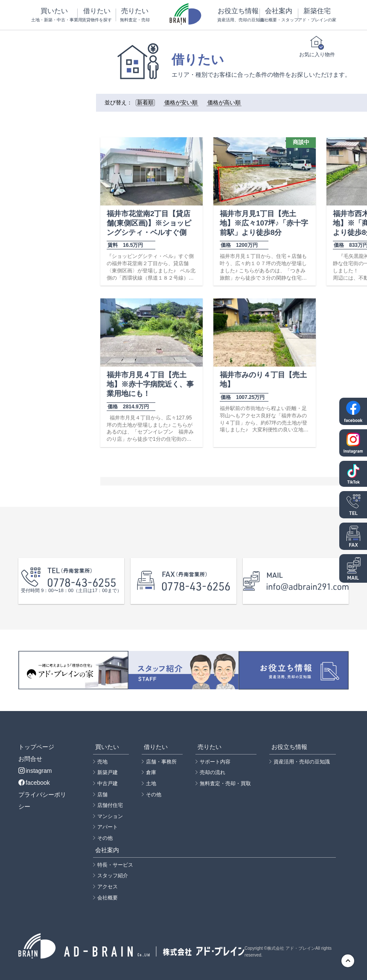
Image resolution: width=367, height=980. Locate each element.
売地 (102, 762)
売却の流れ (213, 772)
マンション (110, 816)
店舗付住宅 (110, 805)
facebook (34, 783)
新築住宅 (317, 15)
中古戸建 (108, 783)
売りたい (135, 15)
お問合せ (30, 759)
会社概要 (108, 898)
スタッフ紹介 (113, 876)
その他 (105, 838)
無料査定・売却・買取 (225, 783)
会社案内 (279, 15)
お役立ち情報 (238, 15)
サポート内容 (215, 762)
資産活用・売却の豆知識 (302, 762)
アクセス (108, 887)
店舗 (102, 795)
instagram (35, 771)
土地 (151, 783)
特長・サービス (115, 865)
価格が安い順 (181, 103)
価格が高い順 (224, 103)
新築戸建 (108, 772)
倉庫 (151, 772)
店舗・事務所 (161, 762)
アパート (108, 827)
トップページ (36, 747)
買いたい (54, 15)
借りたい (97, 15)
